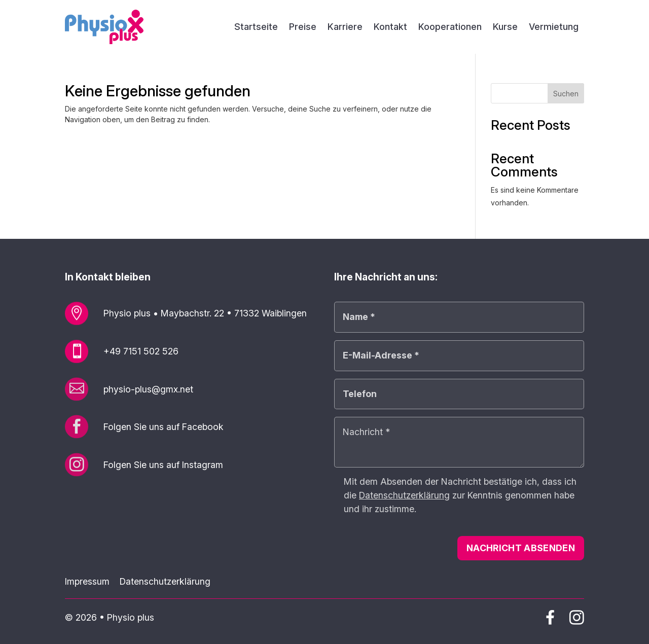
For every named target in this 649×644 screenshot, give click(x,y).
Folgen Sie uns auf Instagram (163, 465)
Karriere (345, 28)
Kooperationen (450, 28)
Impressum (87, 581)
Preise (303, 28)
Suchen (566, 94)
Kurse (505, 28)
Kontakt (390, 28)
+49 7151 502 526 (141, 351)
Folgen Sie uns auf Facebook (164, 427)
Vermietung (554, 28)
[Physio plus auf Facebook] (550, 620)
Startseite (256, 28)
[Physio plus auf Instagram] (577, 621)
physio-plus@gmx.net (148, 389)
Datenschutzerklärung (165, 581)
